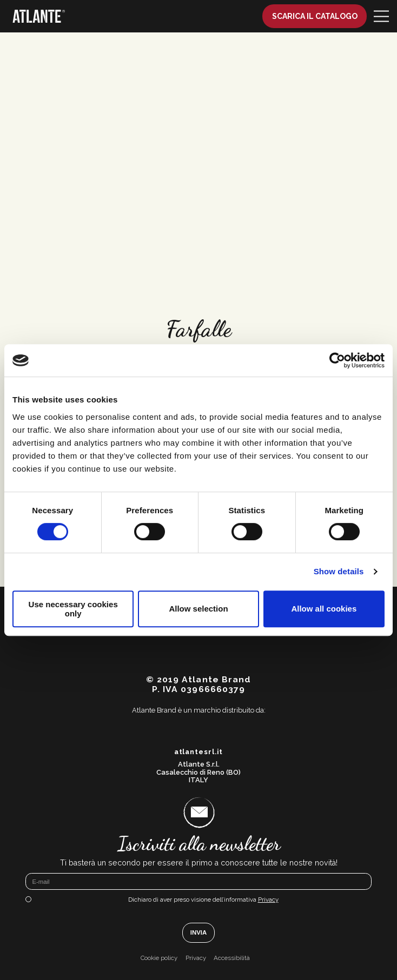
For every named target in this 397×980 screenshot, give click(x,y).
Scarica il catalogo (315, 16)
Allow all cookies (324, 609)
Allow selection (198, 609)
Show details (339, 571)
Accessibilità (232, 958)
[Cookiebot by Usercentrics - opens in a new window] (337, 360)
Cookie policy (159, 958)
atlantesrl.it (199, 752)
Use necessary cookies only (73, 609)
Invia (199, 932)
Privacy (268, 900)
